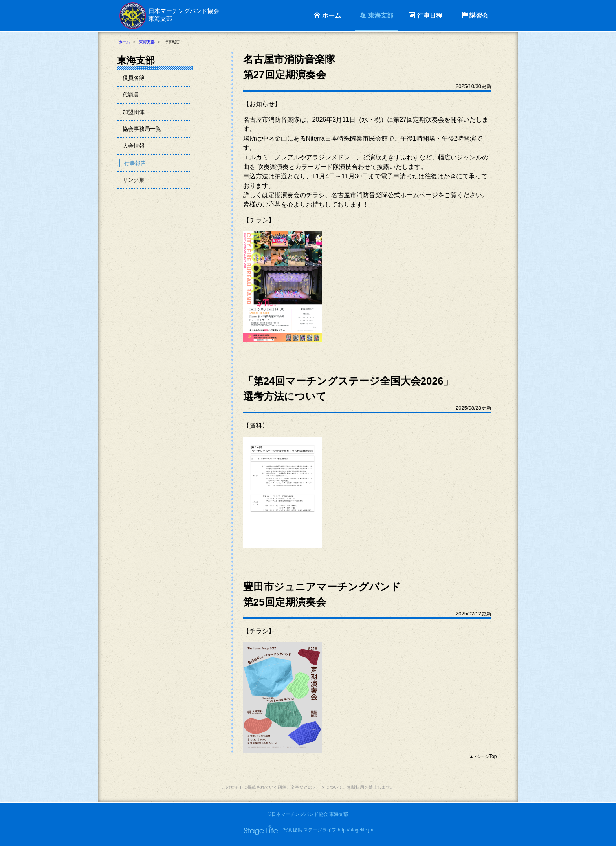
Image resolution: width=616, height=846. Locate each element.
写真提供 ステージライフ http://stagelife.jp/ (328, 830)
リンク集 (134, 183)
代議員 (131, 96)
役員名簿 (134, 78)
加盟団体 (134, 113)
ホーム (327, 15)
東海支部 (376, 15)
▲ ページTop (483, 756)
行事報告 (136, 166)
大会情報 (134, 148)
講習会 (475, 15)
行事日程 (425, 15)
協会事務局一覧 (143, 131)
